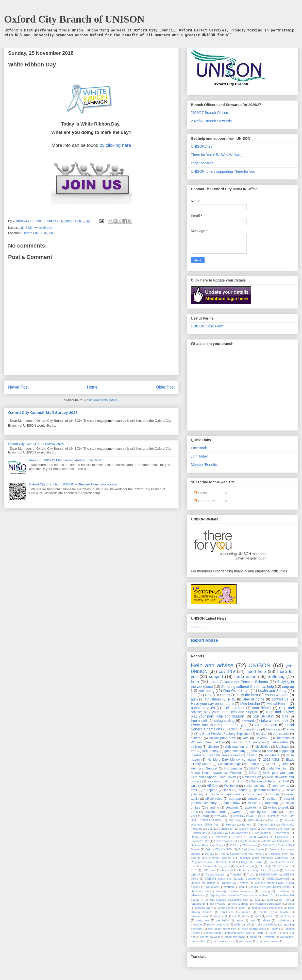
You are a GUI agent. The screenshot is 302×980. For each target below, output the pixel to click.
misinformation (200, 916)
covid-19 (227, 671)
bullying (196, 747)
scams (276, 929)
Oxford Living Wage (251, 849)
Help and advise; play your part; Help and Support (242, 710)
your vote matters (268, 941)
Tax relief (227, 870)
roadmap (272, 803)
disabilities (263, 747)
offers (258, 916)
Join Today (199, 456)
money (275, 794)
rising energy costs (254, 929)
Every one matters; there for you (219, 725)
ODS (233, 845)
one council (281, 734)
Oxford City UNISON (219, 849)
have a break (239, 904)
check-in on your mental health (270, 887)
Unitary (196, 786)
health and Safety (272, 691)
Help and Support (204, 768)
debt (194, 790)
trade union (245, 677)
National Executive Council (208, 845)
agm (194, 699)
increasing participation (268, 904)
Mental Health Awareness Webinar (216, 773)
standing (213, 808)
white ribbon (43, 228)
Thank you (256, 742)
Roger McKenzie (252, 862)
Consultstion (226, 829)
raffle (237, 924)
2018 (206, 816)
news (245, 916)
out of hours (286, 916)
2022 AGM (271, 760)
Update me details (203, 883)
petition (272, 799)
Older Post (165, 387)
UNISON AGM (268, 874)
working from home (264, 812)
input (291, 904)
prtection (196, 924)
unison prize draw (223, 738)
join (194, 695)
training (252, 755)
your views (246, 941)
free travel (199, 721)
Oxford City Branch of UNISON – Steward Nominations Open (74, 484)
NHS (232, 699)
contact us (280, 699)
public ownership (218, 924)
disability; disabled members (234, 891)
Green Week (281, 833)
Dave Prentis (247, 829)
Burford (247, 825)
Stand (263, 866)
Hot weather (233, 768)
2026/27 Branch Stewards (211, 121)
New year (273, 729)
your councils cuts (222, 941)
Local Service (266, 725)
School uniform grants (216, 866)
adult (242, 887)
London (237, 742)
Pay (208, 695)
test (284, 933)
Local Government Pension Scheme (239, 682)
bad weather (280, 742)
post (252, 920)
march (246, 912)
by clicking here (115, 145)
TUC (194, 870)
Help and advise (212, 665)
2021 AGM (221, 816)
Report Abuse (204, 640)
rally (249, 924)
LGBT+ (255, 768)
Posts (200, 493)
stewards (232, 808)
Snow (241, 781)
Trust (250, 874)
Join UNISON (263, 716)
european (211, 790)
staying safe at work (240, 933)
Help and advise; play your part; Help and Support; (242, 714)
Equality (253, 764)
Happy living (199, 837)
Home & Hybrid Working (251, 837)
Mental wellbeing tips (276, 841)
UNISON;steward (278, 879)
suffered (197, 738)
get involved (218, 904)
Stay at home (254, 699)
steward (248, 721)
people (256, 751)
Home (92, 387)
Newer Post (18, 387)
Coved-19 (263, 738)
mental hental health (273, 912)
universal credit (215, 812)
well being (206, 691)
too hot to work (210, 937)
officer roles (214, 799)
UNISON (26, 228)
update (255, 937)
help (195, 682)
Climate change (229, 764)
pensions (254, 799)
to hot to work (279, 808)
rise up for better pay (222, 929)
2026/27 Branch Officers (210, 113)
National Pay (252, 777)
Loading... (199, 626)
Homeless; (282, 837)
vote (246, 738)
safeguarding (224, 721)
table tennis (253, 808)
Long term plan (247, 841)
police (239, 920)
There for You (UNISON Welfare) (217, 155)
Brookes (231, 825)
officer (270, 916)
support (216, 677)
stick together (233, 708)
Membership (250, 704)
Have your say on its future (212, 704)
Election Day (199, 833)
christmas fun (200, 891)
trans (194, 812)
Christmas (213, 699)
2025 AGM (255, 820)
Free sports (261, 833)
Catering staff (266, 825)
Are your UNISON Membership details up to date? (65, 460)
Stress (225, 695)
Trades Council (215, 874)
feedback (283, 747)
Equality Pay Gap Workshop (230, 833)
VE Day (213, 786)
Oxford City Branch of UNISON (74, 19)
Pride (290, 729)
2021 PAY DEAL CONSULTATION (255, 816)
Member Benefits (204, 465)
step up (288, 687)
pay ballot (222, 920)
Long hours (252, 729)
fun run (284, 900)
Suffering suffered (264, 781)
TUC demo (209, 870)
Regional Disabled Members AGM (213, 862)
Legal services (202, 163)
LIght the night (278, 768)
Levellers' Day (200, 841)
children (213, 747)
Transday (236, 874)
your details (262, 708)
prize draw (232, 803)
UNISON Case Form (207, 326)
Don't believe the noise (275, 829)
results (253, 803)
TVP (286, 781)
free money (210, 751)
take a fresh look (275, 721)
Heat (285, 764)
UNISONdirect (202, 146)
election (262, 734)
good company (235, 751)
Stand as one (281, 866)
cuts (285, 716)
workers (270, 937)
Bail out (273, 820)
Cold (211, 829)
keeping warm (204, 908)
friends (242, 790)
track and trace (235, 937)
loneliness (227, 912)
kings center (226, 908)
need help (256, 671)
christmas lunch (255, 786)
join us (214, 794)
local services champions (267, 908)
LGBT (233, 729)
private (266, 920)
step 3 (261, 933)
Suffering (276, 677)
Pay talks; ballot (219, 781)
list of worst (255, 794)
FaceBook (199, 448)
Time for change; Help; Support (259, 870)
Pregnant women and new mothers (242, 854)
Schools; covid (245, 866)
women (238, 812)
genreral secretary (267, 790)
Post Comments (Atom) (101, 400)
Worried (229, 887)
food (258, 900)
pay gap (235, 799)
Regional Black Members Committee (264, 858)
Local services (223, 841)
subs (274, 933)
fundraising (198, 904)
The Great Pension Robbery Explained (223, 734)
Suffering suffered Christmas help (247, 687)
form (270, 900)
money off (221, 916)
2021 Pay (235, 820)
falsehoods (198, 895)
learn (242, 908)
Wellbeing (231, 786)
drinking (265, 891)
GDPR (270, 764)
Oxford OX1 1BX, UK (38, 233)
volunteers (272, 755)
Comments (205, 501)
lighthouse (233, 794)
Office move (249, 845)
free (194, 751)
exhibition (283, 891)
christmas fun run (237, 747)
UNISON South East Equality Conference (232, 879)
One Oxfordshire (236, 691)
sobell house (214, 933)
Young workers (276, 695)
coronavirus (281, 786)
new (235, 916)
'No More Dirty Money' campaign (231, 760)
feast (228, 790)
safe (270, 751)
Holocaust (221, 837)
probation (283, 920)
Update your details (235, 883)
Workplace (212, 887)
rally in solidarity (267, 924)
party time (203, 920)
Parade (210, 854)
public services (203, 708)
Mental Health (278, 704)
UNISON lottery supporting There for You (223, 171)
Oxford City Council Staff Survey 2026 (43, 413)
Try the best (248, 695)
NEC (252, 773)
